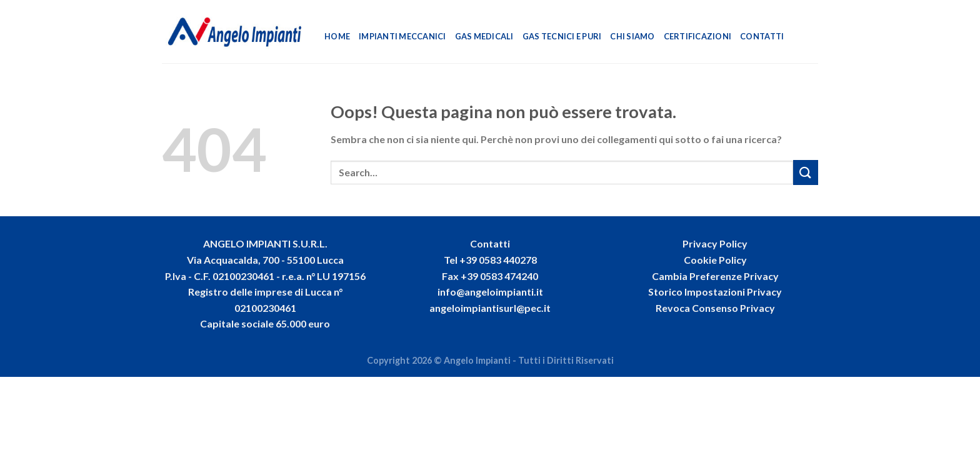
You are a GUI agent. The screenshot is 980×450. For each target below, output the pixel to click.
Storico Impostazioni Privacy (715, 292)
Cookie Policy (715, 260)
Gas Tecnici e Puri (562, 36)
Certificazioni (698, 36)
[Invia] (806, 172)
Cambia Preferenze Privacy (715, 276)
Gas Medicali (484, 36)
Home (337, 36)
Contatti (762, 36)
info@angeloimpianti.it (490, 292)
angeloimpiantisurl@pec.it (490, 308)
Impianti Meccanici (402, 36)
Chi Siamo (632, 36)
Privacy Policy (715, 243)
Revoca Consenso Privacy (715, 308)
